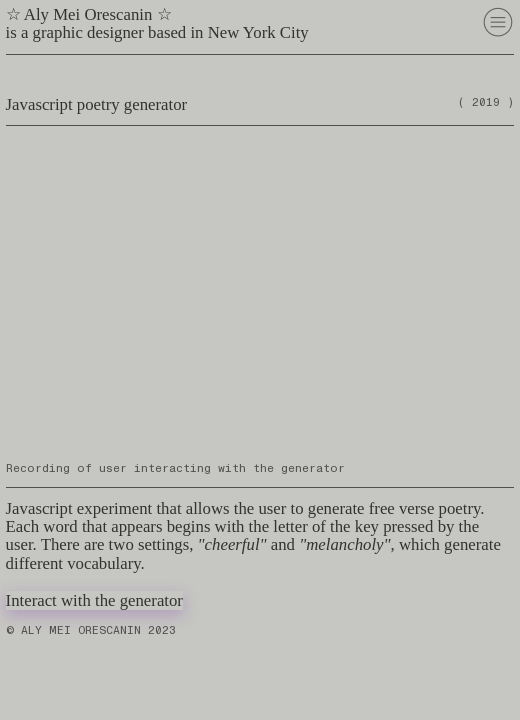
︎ (498, 22)
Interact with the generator (94, 600)
